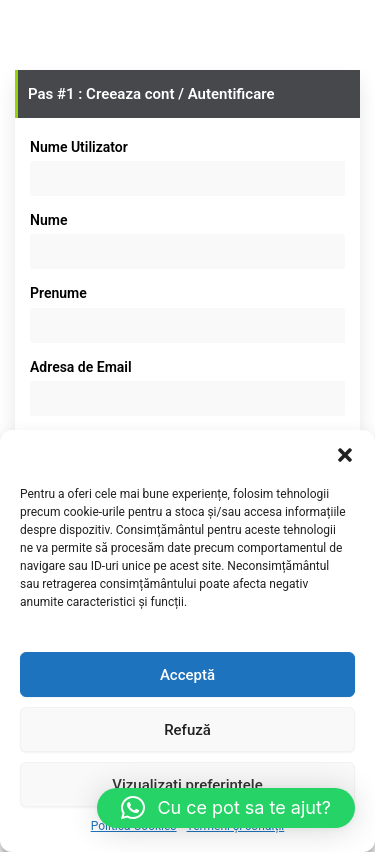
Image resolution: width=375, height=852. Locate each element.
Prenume (58, 293)
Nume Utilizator (79, 147)
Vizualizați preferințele (187, 785)
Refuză (187, 730)
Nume (48, 220)
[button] (345, 455)
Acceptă (187, 675)
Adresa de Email (81, 367)
